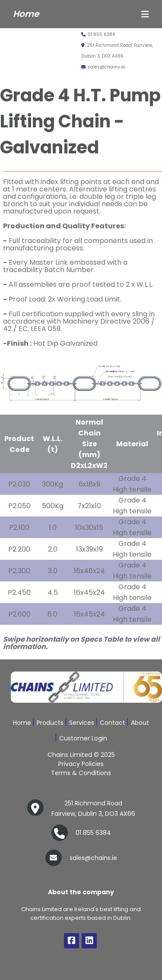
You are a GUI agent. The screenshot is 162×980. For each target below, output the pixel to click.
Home (22, 723)
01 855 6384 (98, 34)
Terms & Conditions (81, 773)
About (140, 723)
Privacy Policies (81, 764)
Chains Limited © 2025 (81, 755)
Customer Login (83, 738)
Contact (113, 723)
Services (82, 723)
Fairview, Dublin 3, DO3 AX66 (93, 808)
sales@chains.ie (103, 67)
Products (50, 723)
